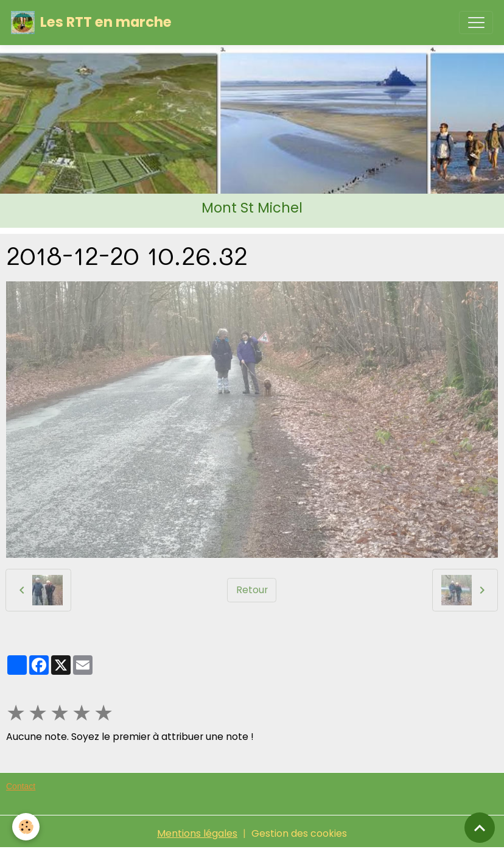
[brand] (91, 23)
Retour (252, 590)
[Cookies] (26, 827)
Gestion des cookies (299, 833)
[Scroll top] (480, 828)
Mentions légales (197, 833)
